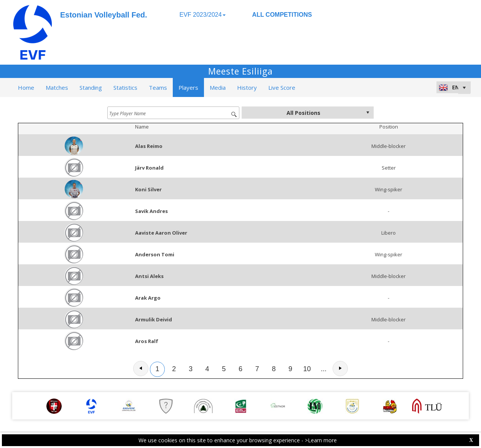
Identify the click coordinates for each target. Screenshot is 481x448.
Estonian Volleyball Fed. (104, 15)
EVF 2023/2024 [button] (202, 15)
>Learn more (321, 440)
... (324, 369)
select (368, 113)
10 (307, 369)
